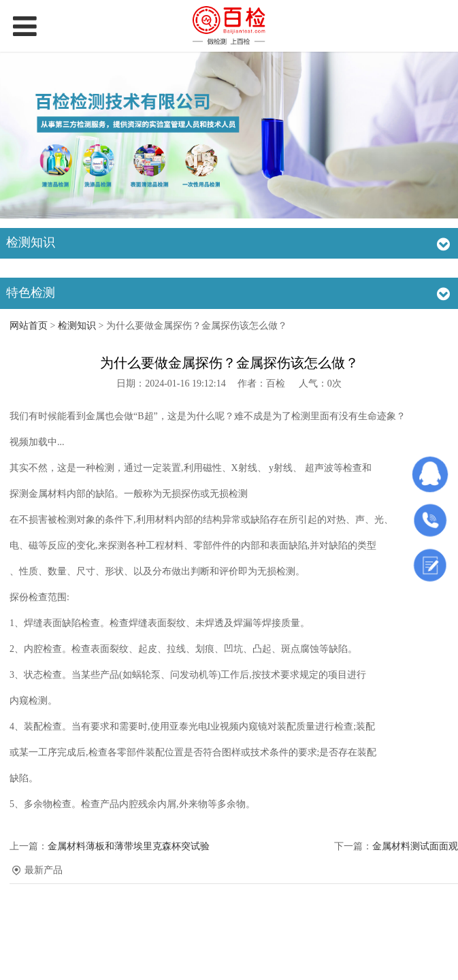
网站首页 (29, 326)
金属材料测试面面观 (415, 846)
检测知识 (77, 326)
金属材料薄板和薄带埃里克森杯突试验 (129, 846)
